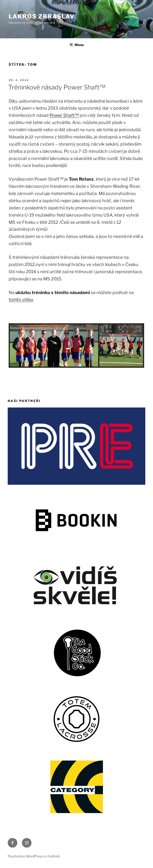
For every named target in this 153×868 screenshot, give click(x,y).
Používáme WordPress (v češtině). (34, 856)
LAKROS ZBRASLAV (42, 16)
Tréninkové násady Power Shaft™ (57, 87)
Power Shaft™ (64, 115)
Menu (77, 45)
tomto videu (21, 299)
